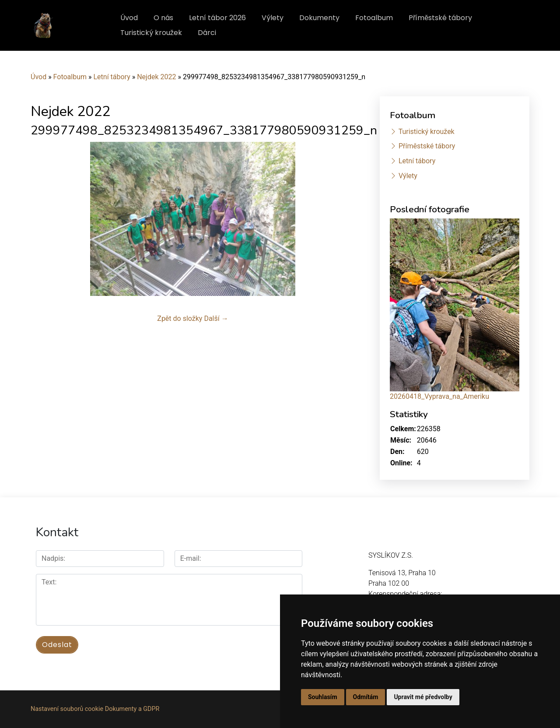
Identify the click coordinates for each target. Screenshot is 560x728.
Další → (216, 318)
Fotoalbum (374, 18)
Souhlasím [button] (323, 697)
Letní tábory (112, 77)
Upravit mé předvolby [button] (423, 697)
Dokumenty (319, 18)
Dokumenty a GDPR (132, 709)
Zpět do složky (180, 318)
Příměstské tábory (440, 18)
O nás (163, 18)
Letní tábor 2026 (217, 18)
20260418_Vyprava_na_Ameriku (439, 396)
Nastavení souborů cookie (67, 709)
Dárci (207, 33)
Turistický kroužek (151, 33)
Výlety (273, 18)
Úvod (129, 18)
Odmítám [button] (366, 697)
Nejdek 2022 (156, 77)
